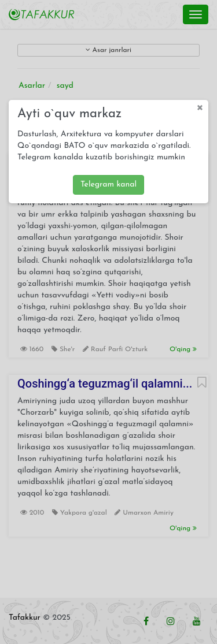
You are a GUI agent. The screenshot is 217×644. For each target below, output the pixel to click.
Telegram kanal (108, 185)
